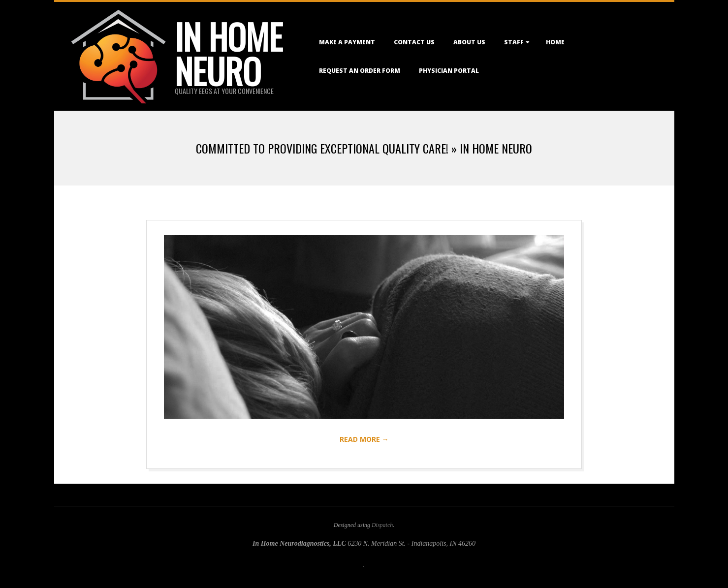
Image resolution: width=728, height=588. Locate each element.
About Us (469, 42)
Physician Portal (449, 71)
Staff (514, 42)
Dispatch (382, 525)
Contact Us (414, 42)
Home (555, 42)
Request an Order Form (360, 71)
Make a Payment (347, 42)
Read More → (364, 439)
